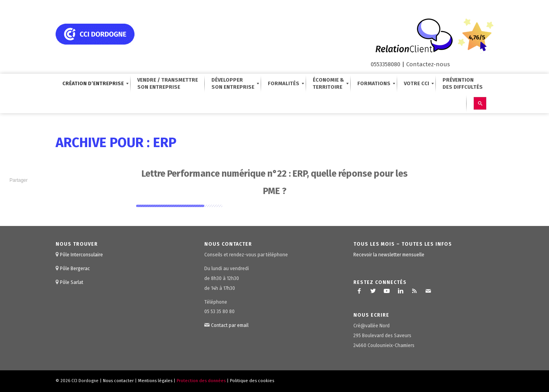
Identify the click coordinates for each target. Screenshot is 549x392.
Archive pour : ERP (116, 143)
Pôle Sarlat (72, 282)
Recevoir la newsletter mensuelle (389, 255)
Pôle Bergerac (75, 269)
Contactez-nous (428, 64)
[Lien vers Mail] (428, 291)
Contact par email (230, 325)
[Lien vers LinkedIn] (401, 291)
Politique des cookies (252, 381)
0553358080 (386, 64)
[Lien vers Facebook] (359, 291)
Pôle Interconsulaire (81, 255)
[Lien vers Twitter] (373, 291)
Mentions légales (155, 381)
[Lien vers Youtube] (387, 291)
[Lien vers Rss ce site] (415, 291)
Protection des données (201, 381)
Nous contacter (118, 381)
